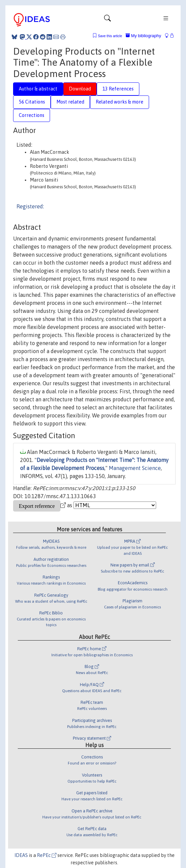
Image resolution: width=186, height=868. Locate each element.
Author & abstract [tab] (38, 89)
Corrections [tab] (32, 115)
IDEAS (21, 855)
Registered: (30, 206)
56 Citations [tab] (32, 102)
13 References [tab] (118, 89)
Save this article (110, 36)
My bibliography (143, 36)
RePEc (47, 855)
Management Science (135, 468)
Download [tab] (80, 89)
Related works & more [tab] (120, 102)
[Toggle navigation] (107, 20)
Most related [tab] (70, 102)
